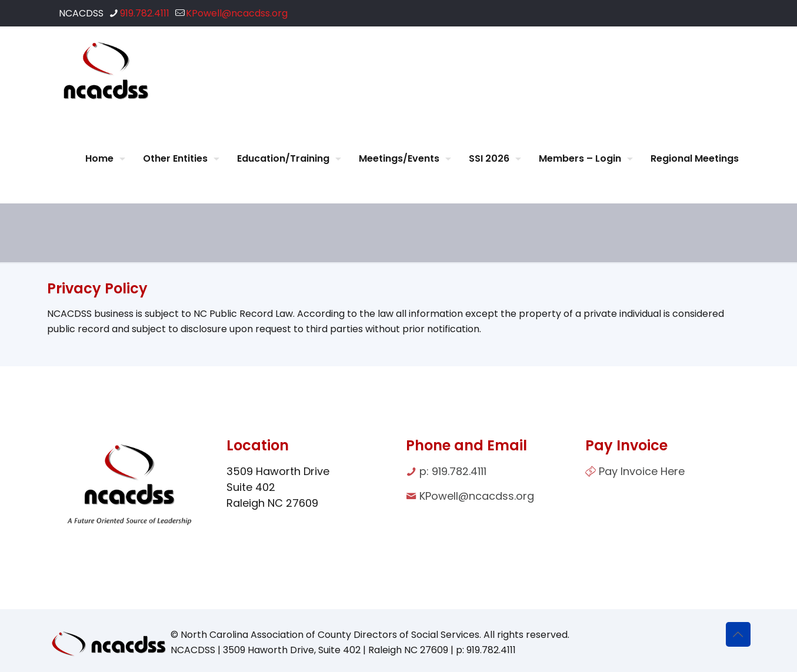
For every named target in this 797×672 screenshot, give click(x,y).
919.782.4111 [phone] (145, 13)
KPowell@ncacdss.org (477, 496)
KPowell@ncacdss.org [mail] (237, 13)
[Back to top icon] (738, 634)
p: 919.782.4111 (453, 471)
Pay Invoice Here (642, 471)
